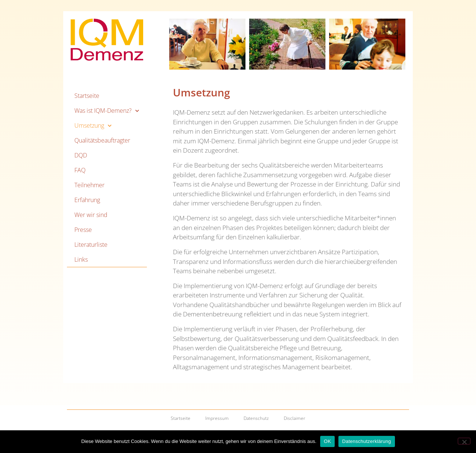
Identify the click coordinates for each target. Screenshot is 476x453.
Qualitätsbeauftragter (102, 140)
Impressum (217, 418)
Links (81, 259)
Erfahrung (87, 200)
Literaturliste (91, 245)
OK (327, 441)
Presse (83, 230)
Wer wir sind (91, 215)
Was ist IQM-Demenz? (107, 111)
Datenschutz (256, 418)
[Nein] (464, 441)
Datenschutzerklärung (366, 441)
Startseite (87, 96)
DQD (81, 155)
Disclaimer (295, 418)
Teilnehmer (89, 185)
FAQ (80, 170)
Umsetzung (93, 126)
